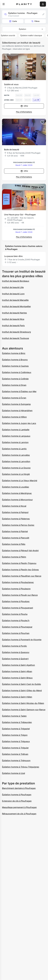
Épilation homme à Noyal (14, 506)
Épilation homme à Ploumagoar (17, 627)
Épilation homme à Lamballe (16, 430)
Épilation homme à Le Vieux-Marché (20, 481)
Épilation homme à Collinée (15, 379)
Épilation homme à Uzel (14, 773)
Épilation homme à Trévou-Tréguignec (21, 767)
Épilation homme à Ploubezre (16, 589)
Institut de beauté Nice (13, 319)
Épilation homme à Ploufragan (17, 795)
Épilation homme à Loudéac (16, 487)
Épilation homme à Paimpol (15, 512)
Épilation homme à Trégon (15, 735)
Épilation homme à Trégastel (16, 729)
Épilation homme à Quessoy (16, 652)
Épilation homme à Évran (14, 398)
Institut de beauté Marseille (15, 300)
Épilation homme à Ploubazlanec (18, 582)
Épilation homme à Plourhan (16, 633)
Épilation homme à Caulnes (15, 366)
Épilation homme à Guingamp (16, 404)
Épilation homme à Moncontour (17, 500)
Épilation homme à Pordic (14, 646)
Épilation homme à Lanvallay (16, 455)
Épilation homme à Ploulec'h (16, 621)
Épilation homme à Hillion (14, 417)
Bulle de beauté (12, 150)
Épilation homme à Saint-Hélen (17, 697)
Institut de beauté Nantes (14, 313)
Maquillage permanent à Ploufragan (19, 807)
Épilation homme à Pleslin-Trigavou (19, 563)
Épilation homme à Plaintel (15, 531)
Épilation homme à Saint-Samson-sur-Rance (24, 710)
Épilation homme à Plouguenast (18, 608)
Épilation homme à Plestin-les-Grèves (20, 570)
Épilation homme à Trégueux (16, 741)
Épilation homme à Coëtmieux (17, 372)
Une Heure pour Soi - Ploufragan (20, 215)
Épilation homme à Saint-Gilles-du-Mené (22, 690)
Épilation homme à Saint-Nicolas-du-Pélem (23, 703)
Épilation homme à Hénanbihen (17, 411)
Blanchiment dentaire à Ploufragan (19, 788)
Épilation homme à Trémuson (16, 760)
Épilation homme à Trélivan (15, 754)
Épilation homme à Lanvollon (16, 461)
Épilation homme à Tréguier (15, 748)
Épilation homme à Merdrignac (17, 493)
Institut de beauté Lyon (13, 294)
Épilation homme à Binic (14, 353)
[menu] (4, 4)
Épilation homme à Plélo (14, 544)
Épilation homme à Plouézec (16, 601)
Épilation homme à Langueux (16, 436)
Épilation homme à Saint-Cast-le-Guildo (22, 684)
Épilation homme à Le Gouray (16, 468)
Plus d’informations (24, 112)
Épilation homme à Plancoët (16, 538)
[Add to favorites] (42, 57)
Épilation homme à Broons (15, 360)
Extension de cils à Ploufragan (17, 801)
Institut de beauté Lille (13, 287)
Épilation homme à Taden (14, 716)
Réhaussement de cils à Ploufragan (19, 814)
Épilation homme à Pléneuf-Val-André (20, 551)
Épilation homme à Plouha (15, 614)
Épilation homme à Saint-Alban (17, 671)
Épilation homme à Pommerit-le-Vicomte (22, 640)
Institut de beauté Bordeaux (16, 281)
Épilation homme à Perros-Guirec (18, 525)
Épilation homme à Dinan (14, 385)
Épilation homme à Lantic (14, 449)
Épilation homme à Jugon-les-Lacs (19, 423)
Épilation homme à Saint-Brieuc (17, 678)
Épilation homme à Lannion (15, 442)
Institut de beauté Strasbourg (16, 332)
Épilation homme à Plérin (14, 557)
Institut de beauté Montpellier (16, 306)
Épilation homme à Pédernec (16, 519)
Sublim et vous (11, 84)
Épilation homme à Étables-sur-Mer (19, 391)
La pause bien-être (13, 256)
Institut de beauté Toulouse (15, 338)
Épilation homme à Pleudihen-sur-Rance (22, 576)
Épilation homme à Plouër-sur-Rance (20, 595)
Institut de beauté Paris (13, 326)
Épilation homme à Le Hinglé (16, 474)
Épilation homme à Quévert (15, 659)
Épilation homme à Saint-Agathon (18, 665)
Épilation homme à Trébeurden (17, 722)
